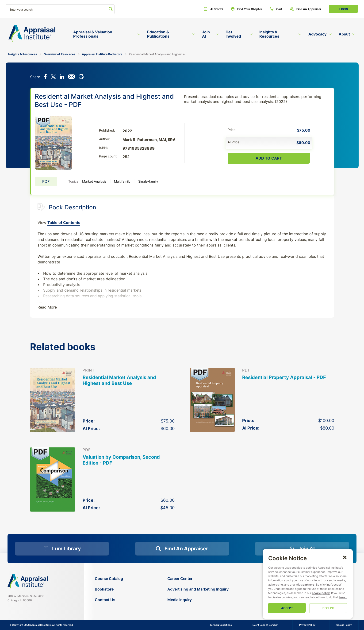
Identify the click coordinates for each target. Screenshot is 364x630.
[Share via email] (71, 77)
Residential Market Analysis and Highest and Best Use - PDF (159, 54)
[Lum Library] (62, 549)
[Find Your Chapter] (246, 9)
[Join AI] (302, 549)
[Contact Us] (109, 600)
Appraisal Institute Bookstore (102, 54)
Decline (328, 608)
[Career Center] (198, 579)
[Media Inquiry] (198, 600)
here (342, 597)
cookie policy (321, 593)
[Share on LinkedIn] (62, 77)
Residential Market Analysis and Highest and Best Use (119, 380)
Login (344, 9)
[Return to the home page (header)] (32, 34)
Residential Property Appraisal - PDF (284, 377)
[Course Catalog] (109, 579)
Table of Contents (64, 223)
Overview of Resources (59, 54)
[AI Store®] (213, 9)
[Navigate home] (28, 582)
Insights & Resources (23, 54)
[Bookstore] (109, 589)
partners (308, 585)
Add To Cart (269, 158)
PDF (46, 181)
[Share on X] (53, 77)
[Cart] (276, 9)
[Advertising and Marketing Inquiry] (198, 589)
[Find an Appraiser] (306, 9)
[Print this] (81, 77)
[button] (345, 557)
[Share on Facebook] (45, 77)
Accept (287, 608)
